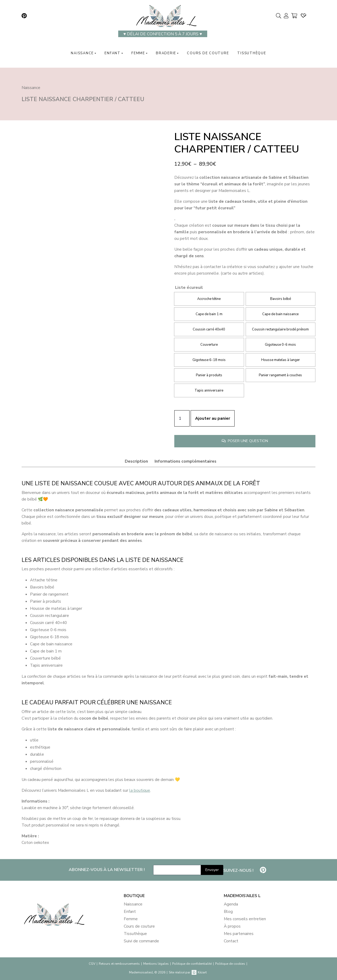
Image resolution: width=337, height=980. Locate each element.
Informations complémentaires (185, 461)
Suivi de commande (141, 941)
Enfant (113, 53)
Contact (231, 941)
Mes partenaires (239, 934)
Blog (228, 912)
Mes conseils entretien (245, 919)
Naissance (82, 53)
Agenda (231, 904)
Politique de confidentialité (192, 964)
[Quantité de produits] (182, 418)
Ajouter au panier (213, 418)
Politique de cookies (230, 964)
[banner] (68, 920)
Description (136, 461)
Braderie (166, 53)
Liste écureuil (189, 288)
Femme (138, 53)
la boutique (140, 790)
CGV (92, 964)
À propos (232, 926)
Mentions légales (156, 964)
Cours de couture (208, 53)
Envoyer (212, 870)
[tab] (136, 461)
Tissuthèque (252, 53)
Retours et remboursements (119, 964)
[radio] (209, 299)
